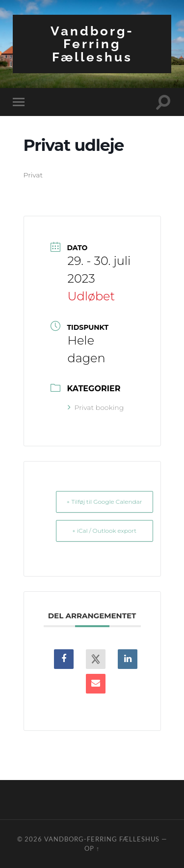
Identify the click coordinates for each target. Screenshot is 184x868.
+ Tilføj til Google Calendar (105, 502)
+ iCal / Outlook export (104, 531)
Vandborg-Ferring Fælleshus (92, 44)
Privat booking (96, 407)
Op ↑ (92, 848)
